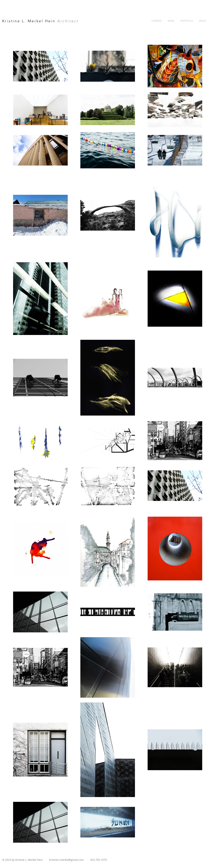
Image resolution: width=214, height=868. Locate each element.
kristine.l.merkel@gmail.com (66, 860)
